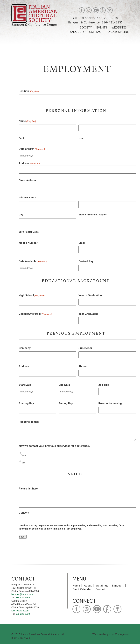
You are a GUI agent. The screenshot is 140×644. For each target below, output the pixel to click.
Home (76, 586)
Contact (96, 32)
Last (81, 138)
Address (24, 366)
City (21, 215)
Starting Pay (26, 403)
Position (29, 91)
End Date (64, 385)
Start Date (25, 385)
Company (25, 348)
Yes (24, 455)
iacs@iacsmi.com (20, 611)
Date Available (33, 262)
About (88, 586)
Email (82, 243)
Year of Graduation (90, 295)
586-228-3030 (107, 18)
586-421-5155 (112, 22)
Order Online (118, 32)
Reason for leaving (110, 403)
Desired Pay (86, 261)
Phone (82, 366)
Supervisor (85, 348)
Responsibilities (29, 422)
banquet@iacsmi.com (22, 594)
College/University (35, 314)
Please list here (28, 489)
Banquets (77, 32)
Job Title (104, 385)
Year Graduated (88, 314)
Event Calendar (82, 589)
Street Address (27, 180)
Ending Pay (66, 403)
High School (32, 296)
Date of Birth (32, 149)
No (23, 463)
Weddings (119, 27)
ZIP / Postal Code (29, 232)
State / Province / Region (93, 215)
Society (86, 27)
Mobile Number (28, 243)
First (21, 138)
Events (102, 27)
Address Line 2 (28, 197)
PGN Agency (122, 634)
